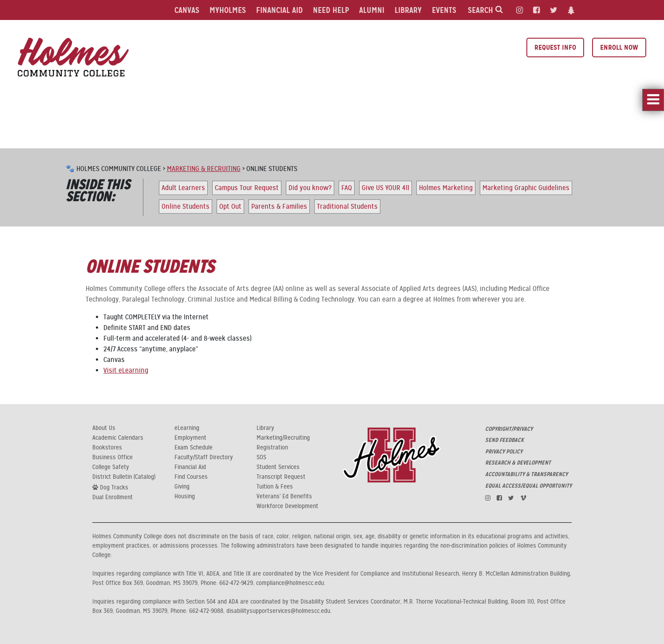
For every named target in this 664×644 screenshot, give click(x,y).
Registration (272, 448)
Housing (185, 497)
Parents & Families (279, 207)
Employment (190, 438)
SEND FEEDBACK (504, 440)
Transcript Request (281, 477)
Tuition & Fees (275, 487)
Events (444, 10)
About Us (104, 428)
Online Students (186, 207)
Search (485, 10)
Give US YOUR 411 (385, 188)
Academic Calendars (118, 438)
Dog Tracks (110, 487)
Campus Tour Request (247, 188)
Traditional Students (347, 207)
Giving (182, 487)
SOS (261, 457)
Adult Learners (183, 188)
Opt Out (230, 207)
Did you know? (310, 188)
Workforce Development (287, 506)
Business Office (113, 457)
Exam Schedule (194, 448)
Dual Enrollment (113, 497)
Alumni (372, 10)
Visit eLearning (126, 370)
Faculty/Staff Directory (204, 457)
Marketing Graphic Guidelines (526, 188)
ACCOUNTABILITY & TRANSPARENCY (526, 474)
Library (408, 10)
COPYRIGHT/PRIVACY (509, 429)
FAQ (347, 188)
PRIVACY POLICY (504, 452)
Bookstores (107, 448)
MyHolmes (228, 10)
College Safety (111, 467)
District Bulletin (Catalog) (124, 477)
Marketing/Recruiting (283, 438)
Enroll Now (619, 47)
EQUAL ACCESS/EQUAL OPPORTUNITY (528, 486)
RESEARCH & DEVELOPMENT (518, 463)
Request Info (555, 47)
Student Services (278, 467)
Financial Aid (279, 10)
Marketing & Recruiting (204, 169)
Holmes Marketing (446, 188)
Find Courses (191, 477)
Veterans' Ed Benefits (284, 497)
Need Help (331, 10)
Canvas (187, 10)
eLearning (187, 428)
